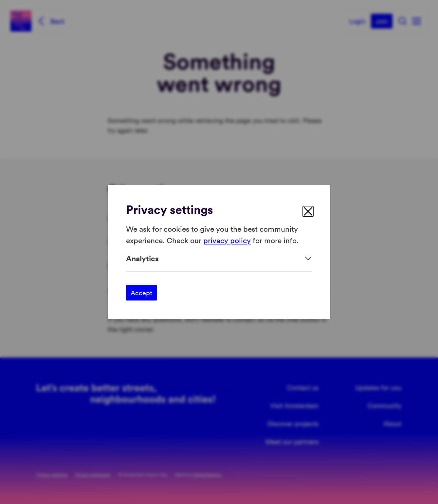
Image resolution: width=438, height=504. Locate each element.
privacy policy (227, 240)
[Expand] (219, 258)
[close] (308, 211)
